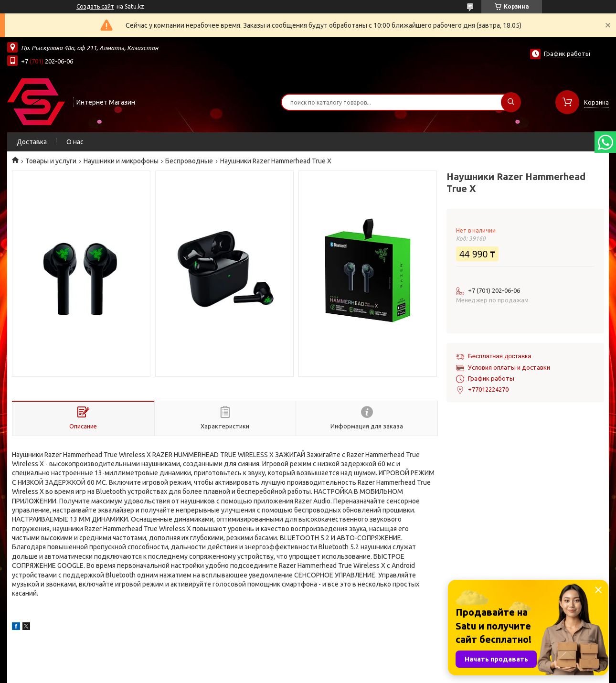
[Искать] (511, 102)
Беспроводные (189, 161)
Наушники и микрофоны (121, 161)
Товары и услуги (51, 161)
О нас (75, 142)
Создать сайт (95, 6)
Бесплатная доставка (500, 356)
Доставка (32, 142)
